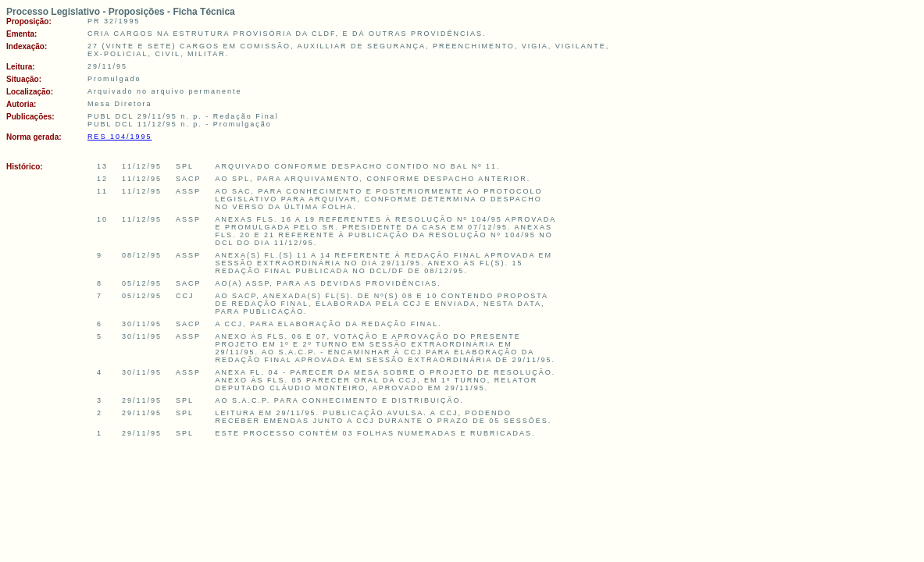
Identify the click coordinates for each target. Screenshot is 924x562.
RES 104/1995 (120, 137)
